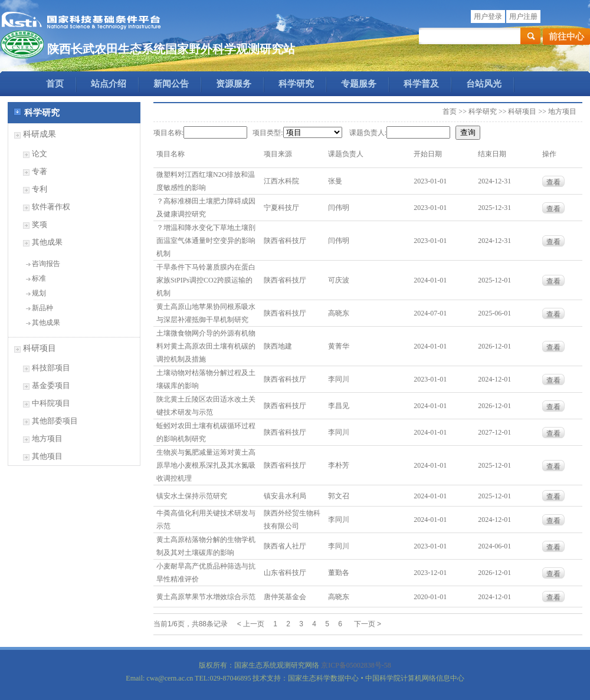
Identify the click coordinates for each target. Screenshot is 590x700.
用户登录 (488, 17)
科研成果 (40, 134)
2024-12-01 (494, 379)
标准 (39, 278)
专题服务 (359, 84)
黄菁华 (339, 346)
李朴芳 (339, 465)
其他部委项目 (55, 421)
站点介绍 (109, 84)
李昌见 (339, 406)
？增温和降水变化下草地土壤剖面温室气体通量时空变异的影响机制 (206, 241)
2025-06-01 (494, 313)
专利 (40, 189)
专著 (40, 171)
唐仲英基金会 (285, 597)
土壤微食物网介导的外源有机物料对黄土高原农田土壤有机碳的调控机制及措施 (206, 346)
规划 (39, 293)
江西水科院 (281, 181)
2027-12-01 (494, 432)
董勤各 (339, 573)
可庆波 (339, 280)
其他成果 (47, 242)
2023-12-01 (430, 573)
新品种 (42, 308)
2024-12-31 (494, 181)
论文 (40, 154)
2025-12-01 (494, 280)
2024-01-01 (430, 280)
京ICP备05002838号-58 (356, 665)
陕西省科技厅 (285, 241)
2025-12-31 (494, 208)
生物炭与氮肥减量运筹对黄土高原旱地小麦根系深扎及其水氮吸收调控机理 (206, 465)
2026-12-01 (494, 346)
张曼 (335, 181)
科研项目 (40, 348)
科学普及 (421, 84)
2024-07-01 (430, 313)
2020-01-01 (430, 597)
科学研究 (296, 84)
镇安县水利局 (285, 496)
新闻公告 (171, 84)
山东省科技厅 (285, 573)
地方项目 (47, 438)
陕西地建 (278, 346)
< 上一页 (251, 624)
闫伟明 (339, 208)
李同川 (339, 379)
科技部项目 (51, 368)
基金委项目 (51, 385)
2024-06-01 (494, 546)
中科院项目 (51, 403)
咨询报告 (46, 264)
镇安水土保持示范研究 (192, 496)
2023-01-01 (430, 181)
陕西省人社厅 (285, 546)
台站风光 (484, 84)
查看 (553, 182)
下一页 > (368, 624)
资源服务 (234, 84)
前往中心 (566, 37)
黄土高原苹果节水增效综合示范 (206, 597)
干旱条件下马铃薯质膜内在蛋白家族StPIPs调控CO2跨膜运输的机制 (206, 280)
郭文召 (339, 496)
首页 (55, 84)
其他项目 (47, 456)
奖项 (40, 224)
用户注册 (523, 17)
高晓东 (339, 313)
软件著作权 (51, 207)
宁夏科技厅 (281, 208)
